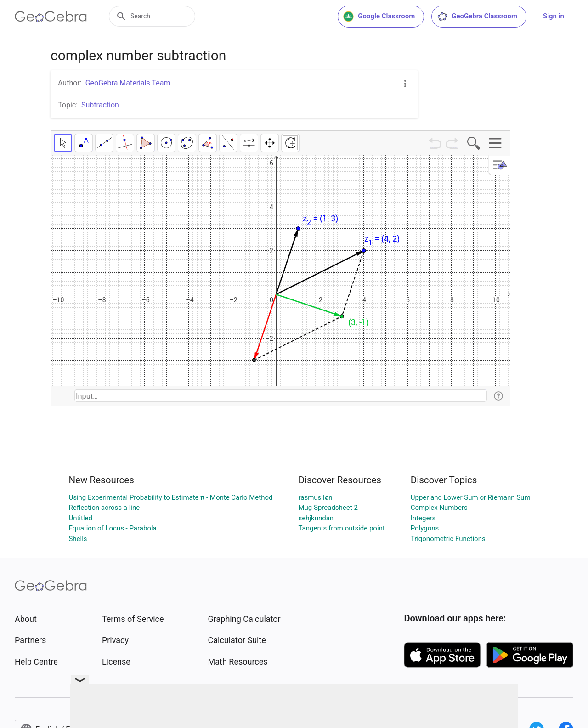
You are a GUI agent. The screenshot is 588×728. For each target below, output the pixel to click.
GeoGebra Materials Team (128, 83)
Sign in (554, 16)
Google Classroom (379, 17)
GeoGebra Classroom (477, 17)
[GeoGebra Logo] (51, 17)
